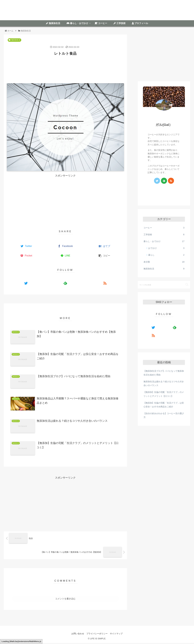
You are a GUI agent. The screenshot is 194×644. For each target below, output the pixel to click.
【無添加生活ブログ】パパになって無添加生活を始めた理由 (164, 373)
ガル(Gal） (164, 125)
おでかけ (166, 248)
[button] (187, 285)
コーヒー (164, 228)
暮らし (166, 255)
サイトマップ (117, 634)
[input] (164, 285)
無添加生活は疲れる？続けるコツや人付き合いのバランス (164, 383)
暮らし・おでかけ (164, 241)
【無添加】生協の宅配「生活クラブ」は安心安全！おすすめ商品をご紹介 (164, 405)
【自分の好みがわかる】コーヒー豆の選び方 (164, 415)
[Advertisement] (65, 68)
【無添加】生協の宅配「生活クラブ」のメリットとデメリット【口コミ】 (164, 394)
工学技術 (164, 235)
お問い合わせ (77, 634)
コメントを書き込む (65, 600)
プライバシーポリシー (97, 634)
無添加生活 (14, 40)
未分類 (164, 262)
